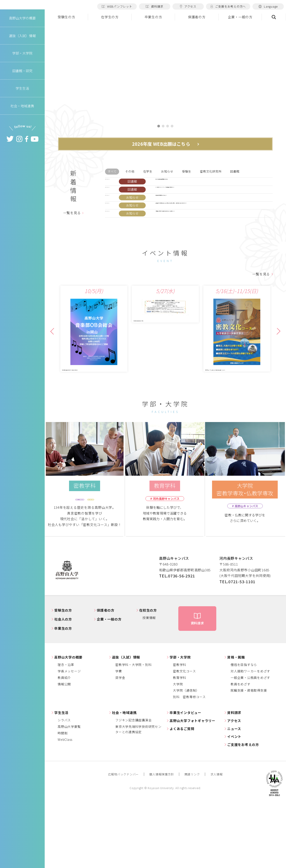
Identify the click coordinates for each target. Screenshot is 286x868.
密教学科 (180, 728)
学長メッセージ (69, 734)
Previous (54, 386)
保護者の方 (197, 17)
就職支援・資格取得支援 (249, 753)
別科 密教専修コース (189, 760)
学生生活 (61, 776)
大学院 (178, 747)
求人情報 (217, 837)
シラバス (64, 783)
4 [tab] (172, 126)
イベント (234, 799)
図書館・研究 (22, 84)
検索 (274, 17)
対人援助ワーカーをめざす (250, 734)
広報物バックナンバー (124, 837)
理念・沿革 (66, 728)
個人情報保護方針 (162, 837)
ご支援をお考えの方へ (228, 6)
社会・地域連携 (124, 776)
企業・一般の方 (240, 17)
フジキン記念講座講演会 (133, 783)
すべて (112, 173)
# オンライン (105, 561)
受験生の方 (66, 17)
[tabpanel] (165, 71)
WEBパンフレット (117, 6)
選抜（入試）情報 (126, 720)
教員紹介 (64, 740)
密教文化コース (184, 734)
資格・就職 (236, 720)
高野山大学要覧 (69, 790)
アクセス (188, 6)
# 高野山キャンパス (69, 561)
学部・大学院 (180, 720)
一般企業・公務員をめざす (250, 740)
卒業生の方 (153, 17)
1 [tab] (159, 126)
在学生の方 (110, 17)
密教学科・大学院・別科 (133, 728)
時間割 (63, 796)
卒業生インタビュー (185, 776)
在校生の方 (148, 673)
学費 (119, 734)
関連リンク (192, 837)
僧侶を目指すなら (244, 728)
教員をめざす (241, 747)
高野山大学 (22, 11)
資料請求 (155, 6)
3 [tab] (168, 126)
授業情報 (149, 681)
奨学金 (120, 740)
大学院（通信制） (186, 753)
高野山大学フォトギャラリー (192, 783)
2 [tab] (163, 126)
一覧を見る (72, 235)
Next (276, 386)
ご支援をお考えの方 (243, 808)
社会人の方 (63, 682)
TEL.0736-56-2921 (177, 639)
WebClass (65, 803)
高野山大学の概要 (22, 31)
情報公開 (64, 747)
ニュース (234, 791)
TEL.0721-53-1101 (237, 644)
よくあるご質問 (182, 791)
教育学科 (180, 740)
